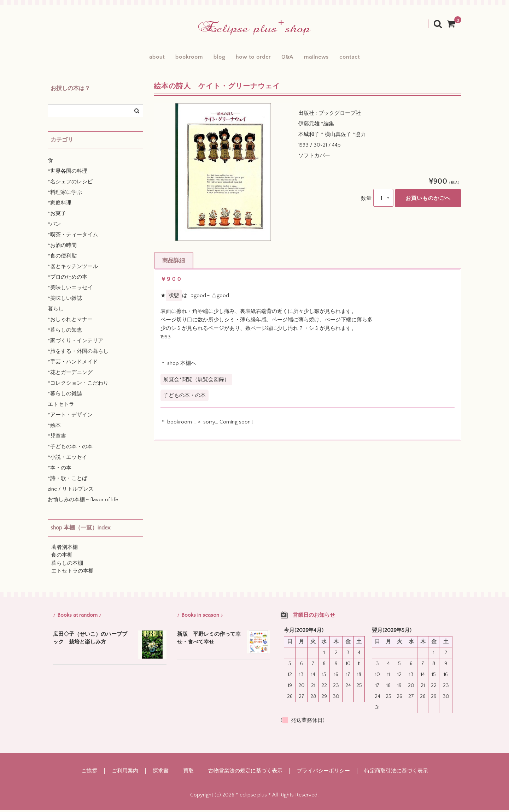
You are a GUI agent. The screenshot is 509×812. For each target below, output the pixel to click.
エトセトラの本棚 (72, 573)
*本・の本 (60, 470)
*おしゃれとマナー (70, 322)
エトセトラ (61, 407)
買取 (188, 773)
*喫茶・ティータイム (73, 237)
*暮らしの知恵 (65, 333)
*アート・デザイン (70, 417)
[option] (223, 174)
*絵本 (54, 428)
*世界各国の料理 (68, 174)
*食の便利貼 (62, 258)
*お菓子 (57, 216)
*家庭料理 (60, 205)
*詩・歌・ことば (68, 481)
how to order (253, 58)
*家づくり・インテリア (75, 343)
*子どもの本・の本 (70, 449)
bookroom (175, 58)
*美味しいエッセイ (70, 290)
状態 (174, 298)
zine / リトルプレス (71, 491)
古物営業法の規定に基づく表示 (245, 773)
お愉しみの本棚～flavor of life (83, 502)
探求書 (161, 773)
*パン (54, 227)
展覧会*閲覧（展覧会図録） (196, 382)
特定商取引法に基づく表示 (396, 773)
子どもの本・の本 (185, 398)
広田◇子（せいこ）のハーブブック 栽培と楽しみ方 (90, 640)
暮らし (56, 311)
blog (212, 58)
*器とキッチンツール (73, 269)
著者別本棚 (65, 549)
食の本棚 (62, 558)
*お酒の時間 (62, 248)
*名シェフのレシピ (70, 184)
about (137, 58)
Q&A (294, 58)
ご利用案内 (125, 773)
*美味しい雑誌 (65, 301)
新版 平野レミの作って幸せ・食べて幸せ (209, 640)
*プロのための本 (68, 280)
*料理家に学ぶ (65, 195)
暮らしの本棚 (67, 565)
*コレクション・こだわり (78, 386)
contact (370, 58)
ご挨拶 (89, 773)
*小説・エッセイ (68, 460)
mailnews (330, 58)
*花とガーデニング (70, 375)
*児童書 (57, 438)
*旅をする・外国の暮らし (78, 354)
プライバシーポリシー (323, 773)
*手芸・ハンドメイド (73, 364)
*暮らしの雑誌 (65, 396)
